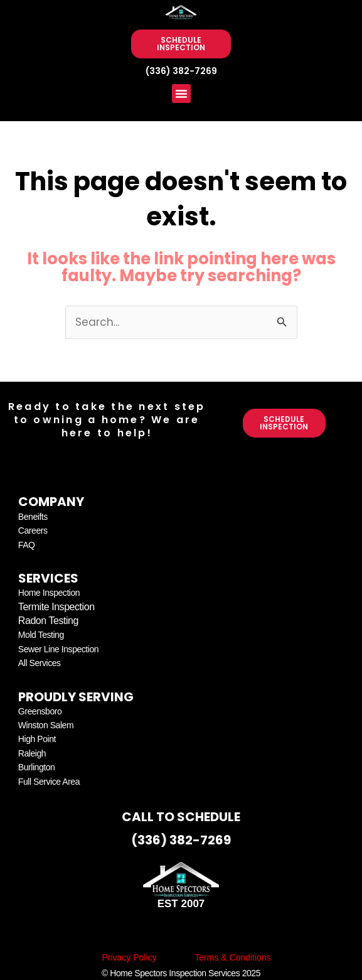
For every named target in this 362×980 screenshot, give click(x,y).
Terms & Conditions (232, 957)
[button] (181, 94)
